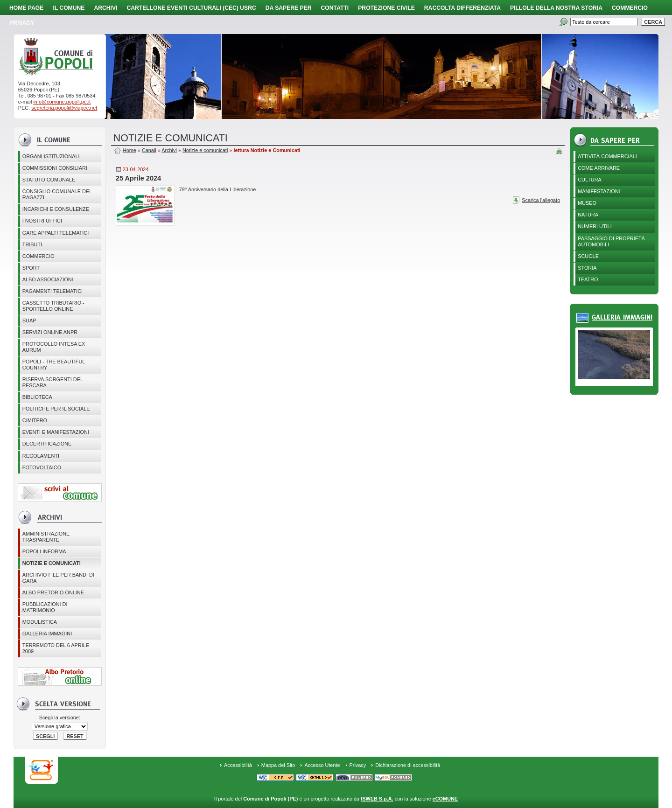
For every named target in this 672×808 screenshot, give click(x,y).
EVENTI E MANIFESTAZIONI (56, 432)
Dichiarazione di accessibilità (408, 765)
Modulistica (40, 622)
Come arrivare (599, 168)
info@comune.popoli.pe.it (62, 102)
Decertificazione (47, 444)
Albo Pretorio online (53, 592)
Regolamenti (41, 456)
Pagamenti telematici (52, 291)
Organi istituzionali (51, 156)
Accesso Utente (322, 765)
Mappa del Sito (278, 765)
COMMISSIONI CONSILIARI (55, 168)
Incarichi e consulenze (56, 209)
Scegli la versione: (60, 717)
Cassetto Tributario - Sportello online (53, 306)
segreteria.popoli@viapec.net (64, 108)
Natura (588, 215)
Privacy (358, 765)
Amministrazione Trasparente (46, 537)
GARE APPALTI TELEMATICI (56, 233)
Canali (149, 150)
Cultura (590, 180)
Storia (587, 268)
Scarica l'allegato (541, 200)
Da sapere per (289, 8)
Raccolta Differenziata (462, 8)
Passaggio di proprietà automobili (611, 241)
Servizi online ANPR (50, 332)
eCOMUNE (445, 799)
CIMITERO (35, 420)
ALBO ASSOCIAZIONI (48, 279)
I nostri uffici (42, 221)
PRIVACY (22, 23)
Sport (31, 268)
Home (129, 150)
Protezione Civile (386, 8)
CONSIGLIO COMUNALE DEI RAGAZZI (56, 194)
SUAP (29, 320)
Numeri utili (595, 226)
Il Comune (69, 8)
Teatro (588, 279)
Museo (587, 203)
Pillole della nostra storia (556, 8)
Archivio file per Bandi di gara (58, 578)
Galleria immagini (47, 634)
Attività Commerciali (607, 156)
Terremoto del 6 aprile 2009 (56, 648)
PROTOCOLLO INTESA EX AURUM (54, 347)
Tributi (32, 244)
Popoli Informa (44, 551)
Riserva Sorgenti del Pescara (53, 382)
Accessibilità (238, 765)
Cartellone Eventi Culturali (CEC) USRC (191, 8)
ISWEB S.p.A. (377, 799)
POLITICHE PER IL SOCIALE (56, 409)
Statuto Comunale (49, 180)
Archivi (105, 8)
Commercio (630, 8)
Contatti (335, 8)
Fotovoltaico (42, 467)
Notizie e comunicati (52, 563)
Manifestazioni (599, 191)
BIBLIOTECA (37, 397)
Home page (26, 8)
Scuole (588, 256)
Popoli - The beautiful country (54, 365)
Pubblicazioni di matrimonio (45, 607)
